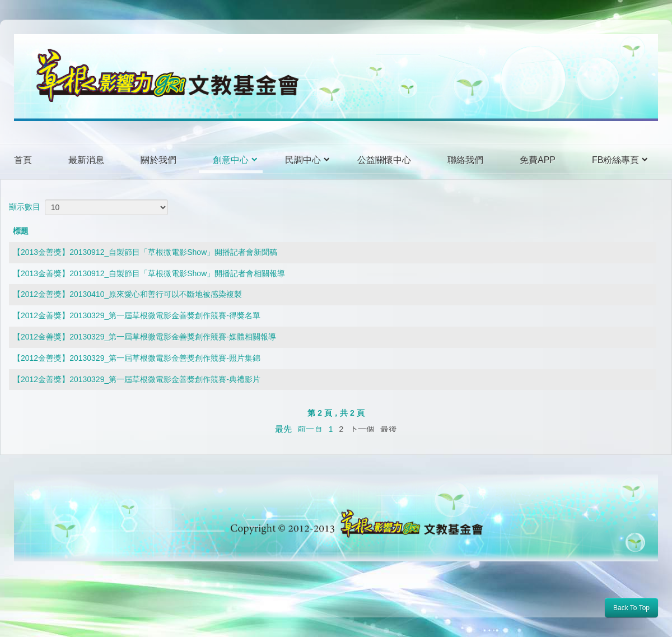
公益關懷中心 (384, 160)
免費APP (538, 160)
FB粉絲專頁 (615, 160)
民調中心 (303, 160)
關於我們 (158, 160)
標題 (21, 231)
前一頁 (310, 429)
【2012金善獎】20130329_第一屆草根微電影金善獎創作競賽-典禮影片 (137, 379)
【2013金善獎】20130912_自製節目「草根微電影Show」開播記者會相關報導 (149, 273)
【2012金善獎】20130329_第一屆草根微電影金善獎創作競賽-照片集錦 (137, 358)
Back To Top (631, 608)
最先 (283, 429)
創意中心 (231, 160)
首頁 (23, 160)
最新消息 (86, 160)
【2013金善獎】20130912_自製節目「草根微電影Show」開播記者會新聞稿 (145, 252)
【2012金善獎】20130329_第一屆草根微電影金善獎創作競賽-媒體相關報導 (144, 337)
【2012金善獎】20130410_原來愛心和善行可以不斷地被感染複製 (127, 294)
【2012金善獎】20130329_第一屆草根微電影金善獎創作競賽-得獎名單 (137, 315)
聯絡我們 (465, 160)
